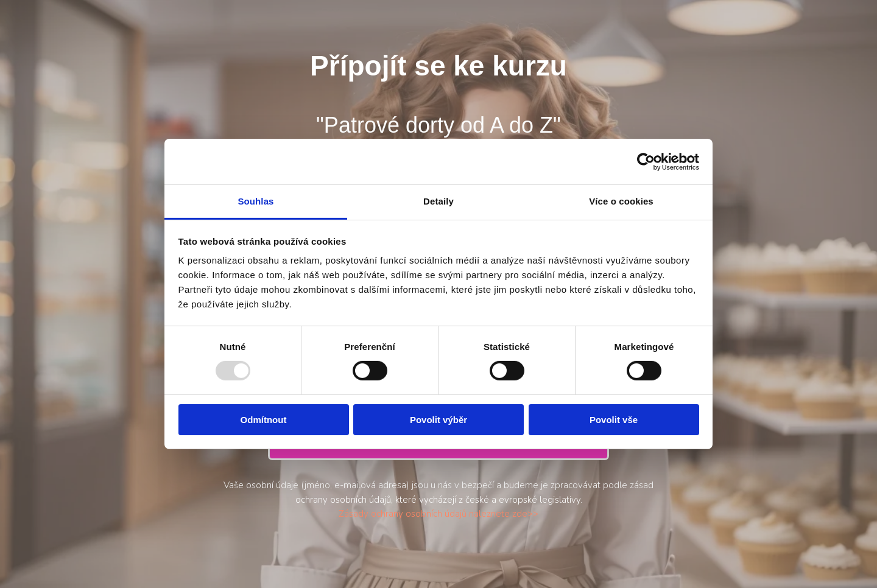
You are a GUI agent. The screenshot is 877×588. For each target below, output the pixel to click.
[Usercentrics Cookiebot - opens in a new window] (646, 161)
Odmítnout (264, 420)
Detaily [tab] (438, 201)
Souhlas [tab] (255, 201)
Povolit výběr (438, 420)
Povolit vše (614, 420)
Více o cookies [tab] (621, 201)
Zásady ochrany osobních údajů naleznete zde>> (438, 514)
